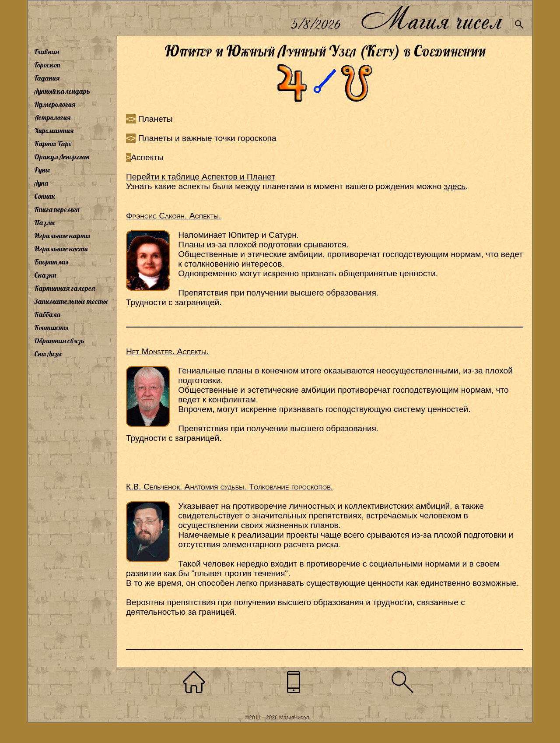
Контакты (51, 327)
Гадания (47, 78)
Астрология (52, 117)
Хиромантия (54, 130)
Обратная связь (59, 341)
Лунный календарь (62, 91)
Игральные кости (61, 249)
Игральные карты (62, 236)
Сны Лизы (48, 354)
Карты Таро (53, 144)
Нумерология (55, 104)
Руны (42, 170)
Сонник (45, 196)
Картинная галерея (65, 288)
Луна (41, 183)
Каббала (47, 314)
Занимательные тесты (71, 301)
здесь (455, 186)
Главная (47, 52)
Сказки (45, 275)
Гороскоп (47, 65)
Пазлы (44, 222)
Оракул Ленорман (62, 157)
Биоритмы (51, 262)
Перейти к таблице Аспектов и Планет (201, 177)
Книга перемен (57, 209)
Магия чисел (431, 18)
